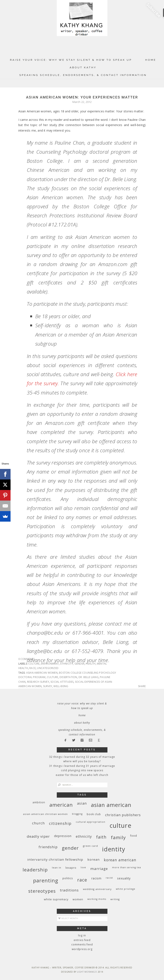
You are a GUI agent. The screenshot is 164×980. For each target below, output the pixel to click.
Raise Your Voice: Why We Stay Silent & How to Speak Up (71, 60)
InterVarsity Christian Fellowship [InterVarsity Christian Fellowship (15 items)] (55, 859)
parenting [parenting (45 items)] (46, 880)
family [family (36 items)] (118, 837)
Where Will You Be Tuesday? (82, 761)
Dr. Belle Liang (89, 677)
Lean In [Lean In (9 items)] (57, 868)
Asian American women (42, 673)
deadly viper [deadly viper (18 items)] (38, 836)
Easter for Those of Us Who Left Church (82, 775)
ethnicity (67, 664)
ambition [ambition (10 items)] (39, 802)
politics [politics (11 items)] (68, 878)
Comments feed (82, 944)
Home (151, 60)
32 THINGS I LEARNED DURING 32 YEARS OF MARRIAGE (82, 757)
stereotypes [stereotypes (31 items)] (42, 891)
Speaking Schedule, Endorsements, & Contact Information (83, 75)
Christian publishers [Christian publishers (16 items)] (123, 815)
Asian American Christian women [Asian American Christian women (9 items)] (45, 814)
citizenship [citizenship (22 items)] (60, 823)
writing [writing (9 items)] (115, 899)
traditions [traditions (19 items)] (69, 890)
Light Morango (87, 972)
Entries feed (82, 940)
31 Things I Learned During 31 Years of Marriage (82, 766)
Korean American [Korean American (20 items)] (120, 860)
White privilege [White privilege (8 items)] (126, 889)
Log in (82, 935)
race (33, 668)
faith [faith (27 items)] (101, 837)
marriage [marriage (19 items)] (99, 869)
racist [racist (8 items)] (109, 878)
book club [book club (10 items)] (94, 814)
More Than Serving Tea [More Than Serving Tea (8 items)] (127, 867)
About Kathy (83, 67)
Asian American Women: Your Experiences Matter (82, 97)
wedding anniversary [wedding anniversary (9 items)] (97, 889)
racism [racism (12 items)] (96, 878)
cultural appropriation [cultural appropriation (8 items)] (91, 822)
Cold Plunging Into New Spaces (82, 770)
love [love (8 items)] (83, 867)
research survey (38, 682)
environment (50, 664)
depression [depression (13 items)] (63, 836)
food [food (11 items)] (134, 836)
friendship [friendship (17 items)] (48, 847)
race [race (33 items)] (82, 880)
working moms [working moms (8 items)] (97, 899)
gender (79, 664)
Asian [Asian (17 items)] (82, 803)
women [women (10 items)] (78, 899)
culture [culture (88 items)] (121, 825)
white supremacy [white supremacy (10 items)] (56, 899)
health (91, 664)
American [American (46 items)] (61, 805)
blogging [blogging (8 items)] (77, 814)
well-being (61, 686)
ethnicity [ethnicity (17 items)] (84, 836)
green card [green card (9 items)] (90, 846)
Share (142, 686)
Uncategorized (48, 668)
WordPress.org (82, 949)
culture (34, 664)
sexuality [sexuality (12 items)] (124, 878)
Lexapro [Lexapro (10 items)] (71, 868)
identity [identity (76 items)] (114, 849)
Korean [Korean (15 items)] (94, 859)
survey (48, 686)
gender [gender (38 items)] (70, 848)
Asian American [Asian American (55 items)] (111, 805)
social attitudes (62, 682)
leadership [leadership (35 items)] (35, 870)
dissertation (68, 677)
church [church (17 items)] (38, 823)
